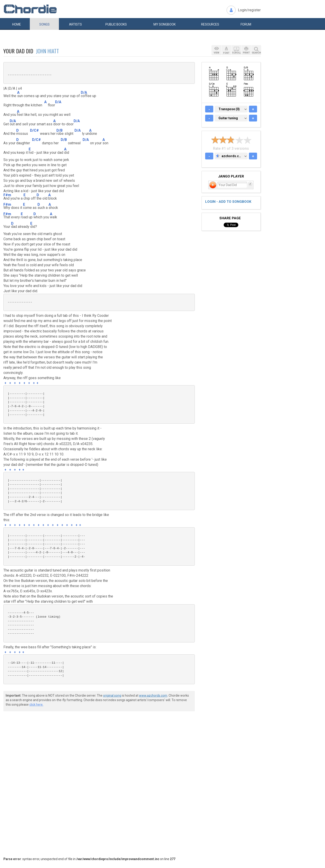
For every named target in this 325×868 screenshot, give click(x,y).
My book (165, 24)
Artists (75, 24)
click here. (36, 705)
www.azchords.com (153, 695)
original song (112, 695)
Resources (210, 24)
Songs (44, 24)
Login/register (249, 10)
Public (116, 24)
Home (17, 24)
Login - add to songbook (228, 202)
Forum (246, 24)
